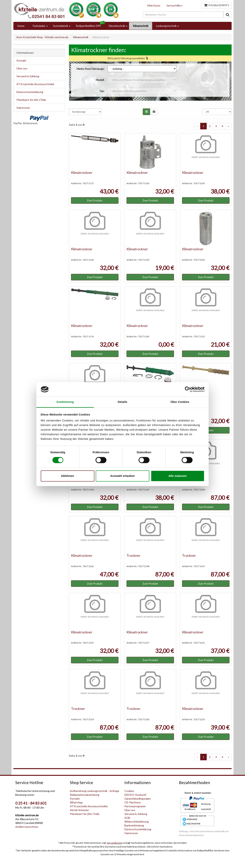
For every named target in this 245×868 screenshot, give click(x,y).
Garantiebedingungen (138, 799)
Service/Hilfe (174, 6)
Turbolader (39, 26)
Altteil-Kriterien (79, 810)
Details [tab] (122, 402)
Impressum (23, 108)
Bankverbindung (134, 825)
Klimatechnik (141, 26)
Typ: (102, 91)
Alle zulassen (178, 476)
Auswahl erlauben (122, 476)
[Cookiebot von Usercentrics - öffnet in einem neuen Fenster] (188, 389)
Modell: (100, 80)
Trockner (134, 555)
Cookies (129, 791)
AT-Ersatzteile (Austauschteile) (35, 84)
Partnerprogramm (135, 806)
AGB (127, 818)
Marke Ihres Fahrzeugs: (91, 69)
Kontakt (21, 60)
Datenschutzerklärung (30, 92)
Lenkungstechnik (166, 26)
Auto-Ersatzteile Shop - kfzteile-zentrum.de (42, 37)
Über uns (22, 68)
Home (21, 26)
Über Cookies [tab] (180, 402)
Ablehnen (67, 476)
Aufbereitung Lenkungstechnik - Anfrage (95, 791)
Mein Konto (154, 6)
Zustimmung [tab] (65, 402)
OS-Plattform (133, 802)
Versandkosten (115, 843)
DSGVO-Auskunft (135, 795)
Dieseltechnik (117, 26)
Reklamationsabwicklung (85, 795)
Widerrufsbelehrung (137, 822)
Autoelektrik (61, 26)
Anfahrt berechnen (27, 827)
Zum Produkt (95, 200)
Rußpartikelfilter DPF (88, 26)
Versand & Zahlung (28, 76)
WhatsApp (76, 802)
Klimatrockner (82, 172)
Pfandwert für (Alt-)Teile (31, 100)
